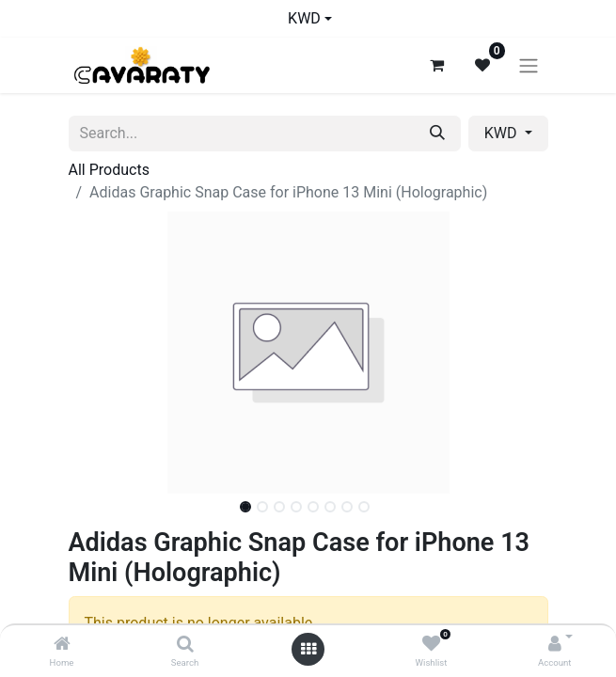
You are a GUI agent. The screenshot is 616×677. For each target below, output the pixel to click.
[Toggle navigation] (529, 65)
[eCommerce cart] (437, 65)
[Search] (185, 645)
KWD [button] (503, 133)
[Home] (62, 645)
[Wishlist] (431, 645)
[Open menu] (308, 649)
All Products (109, 170)
